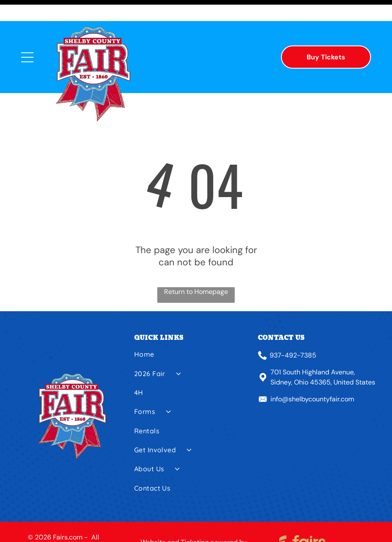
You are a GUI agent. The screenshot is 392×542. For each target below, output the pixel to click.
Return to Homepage (196, 271)
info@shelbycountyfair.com (312, 378)
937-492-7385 (293, 334)
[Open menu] (27, 36)
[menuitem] (193, 336)
